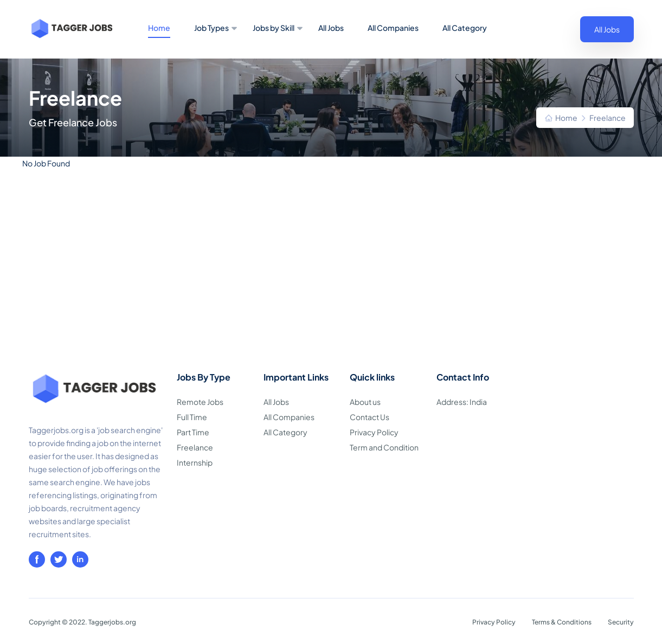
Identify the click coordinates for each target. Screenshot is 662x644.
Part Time (193, 432)
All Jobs (331, 28)
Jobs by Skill (274, 28)
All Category (465, 28)
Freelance (195, 447)
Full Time (192, 417)
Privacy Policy (374, 432)
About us (365, 402)
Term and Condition (384, 447)
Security (621, 622)
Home (159, 28)
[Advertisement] (331, 289)
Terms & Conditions (562, 622)
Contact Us (369, 417)
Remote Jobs (200, 402)
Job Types (211, 28)
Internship (195, 462)
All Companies (393, 28)
